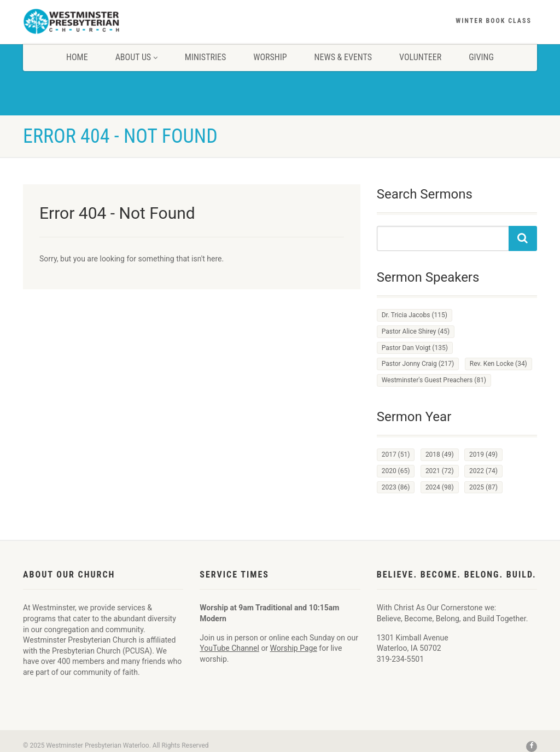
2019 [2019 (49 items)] (483, 454)
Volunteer (420, 57)
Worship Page (294, 648)
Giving (481, 57)
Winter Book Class (494, 21)
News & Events (343, 57)
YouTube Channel (229, 648)
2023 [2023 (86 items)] (396, 487)
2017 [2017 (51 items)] (396, 454)
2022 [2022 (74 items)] (483, 471)
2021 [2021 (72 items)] (440, 471)
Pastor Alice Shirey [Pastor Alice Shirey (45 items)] (416, 331)
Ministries (205, 57)
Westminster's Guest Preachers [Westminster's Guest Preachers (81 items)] (434, 380)
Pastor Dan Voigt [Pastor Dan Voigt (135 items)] (415, 348)
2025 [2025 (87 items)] (483, 487)
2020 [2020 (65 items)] (396, 471)
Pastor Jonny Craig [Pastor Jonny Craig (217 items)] (418, 364)
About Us (136, 57)
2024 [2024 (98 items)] (440, 487)
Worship (270, 57)
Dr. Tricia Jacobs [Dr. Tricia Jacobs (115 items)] (415, 315)
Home (77, 57)
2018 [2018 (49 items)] (440, 454)
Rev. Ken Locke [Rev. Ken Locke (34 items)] (498, 364)
